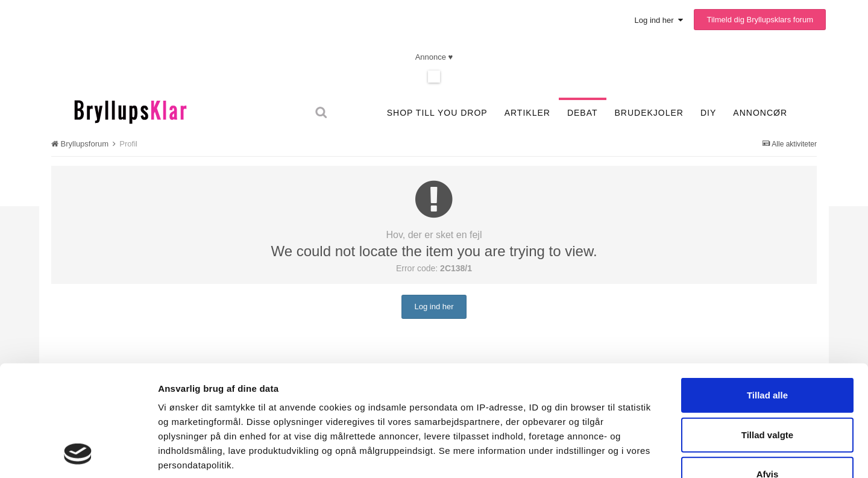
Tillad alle (767, 294)
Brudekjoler (649, 113)
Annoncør (760, 113)
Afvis (768, 373)
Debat (583, 113)
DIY (708, 113)
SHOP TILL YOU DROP (437, 113)
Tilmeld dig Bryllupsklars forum (760, 20)
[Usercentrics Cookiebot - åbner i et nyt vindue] (78, 454)
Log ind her (659, 20)
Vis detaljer (634, 454)
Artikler (527, 113)
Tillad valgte (767, 333)
